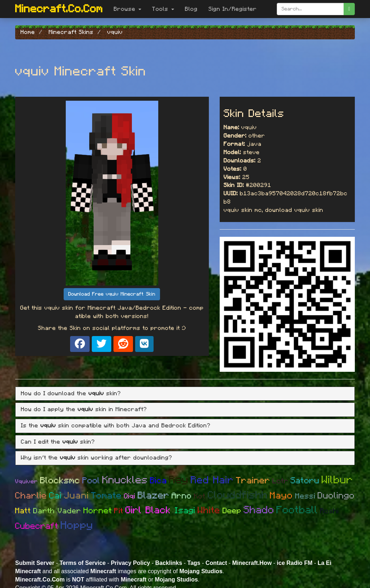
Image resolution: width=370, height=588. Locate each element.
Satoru (305, 481)
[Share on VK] (144, 344)
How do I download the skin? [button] (71, 393)
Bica (158, 481)
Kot (200, 496)
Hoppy (77, 526)
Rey (179, 480)
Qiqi (130, 496)
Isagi (185, 511)
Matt (23, 511)
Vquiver (27, 482)
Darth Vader (57, 511)
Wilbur (337, 480)
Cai (55, 496)
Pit (119, 511)
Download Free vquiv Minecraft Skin (112, 294)
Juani (76, 496)
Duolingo (336, 496)
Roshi (330, 511)
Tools (163, 9)
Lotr (280, 481)
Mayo (281, 496)
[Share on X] (102, 344)
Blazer (154, 495)
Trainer (253, 481)
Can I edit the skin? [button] (58, 442)
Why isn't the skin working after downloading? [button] (97, 458)
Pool (91, 481)
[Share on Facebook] (80, 344)
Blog (191, 9)
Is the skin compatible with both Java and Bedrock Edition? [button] (116, 426)
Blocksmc (60, 481)
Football (297, 510)
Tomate (106, 496)
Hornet (98, 511)
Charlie (31, 496)
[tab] (185, 394)
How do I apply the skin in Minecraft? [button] (84, 409)
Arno (182, 496)
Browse (128, 9)
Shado (259, 510)
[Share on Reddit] (123, 344)
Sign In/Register (233, 9)
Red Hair (212, 480)
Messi (305, 496)
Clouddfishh (238, 495)
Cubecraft (37, 526)
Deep (232, 511)
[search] (349, 9)
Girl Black (150, 510)
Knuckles (125, 480)
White (209, 510)
